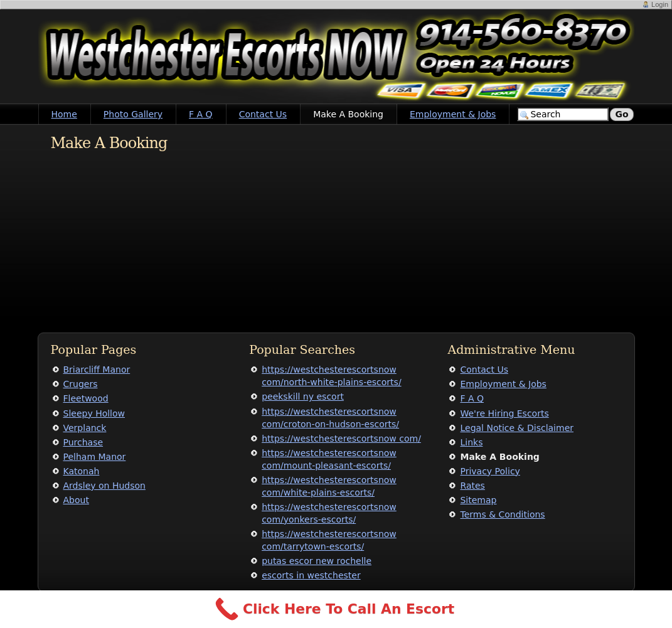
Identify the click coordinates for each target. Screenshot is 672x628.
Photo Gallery (133, 114)
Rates (472, 486)
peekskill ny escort (303, 396)
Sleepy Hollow (94, 413)
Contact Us (263, 114)
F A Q (201, 114)
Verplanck (85, 428)
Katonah (82, 471)
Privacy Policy (490, 471)
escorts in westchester (311, 575)
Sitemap (478, 500)
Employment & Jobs (453, 114)
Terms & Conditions (502, 514)
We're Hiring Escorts (504, 413)
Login (660, 4)
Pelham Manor (95, 457)
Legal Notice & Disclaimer (517, 428)
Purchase (83, 442)
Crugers (81, 384)
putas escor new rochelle (317, 561)
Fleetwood (86, 398)
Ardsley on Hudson (104, 486)
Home (64, 114)
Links (471, 442)
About (76, 500)
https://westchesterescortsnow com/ (341, 439)
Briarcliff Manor (97, 370)
